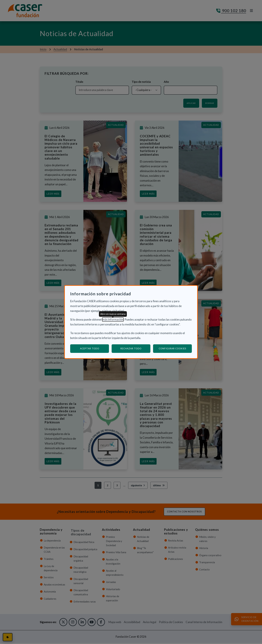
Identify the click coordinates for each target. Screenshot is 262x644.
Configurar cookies (175, 348)
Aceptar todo (90, 349)
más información (113, 319)
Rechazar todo (131, 349)
